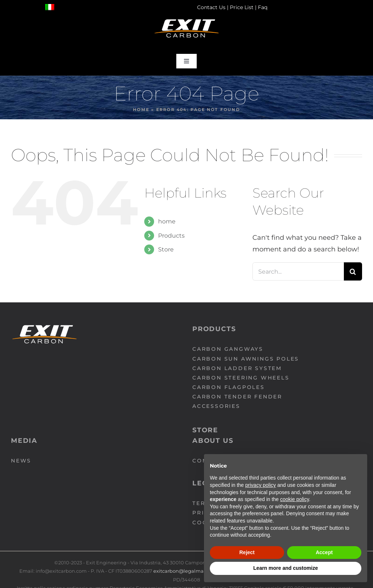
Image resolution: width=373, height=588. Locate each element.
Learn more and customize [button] (285, 568)
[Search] (353, 271)
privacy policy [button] (260, 485)
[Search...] (298, 271)
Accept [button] (324, 552)
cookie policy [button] (295, 499)
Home (141, 110)
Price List (242, 7)
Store (166, 249)
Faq (263, 7)
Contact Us (211, 7)
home (167, 221)
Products (171, 236)
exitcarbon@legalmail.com (186, 571)
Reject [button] (247, 552)
